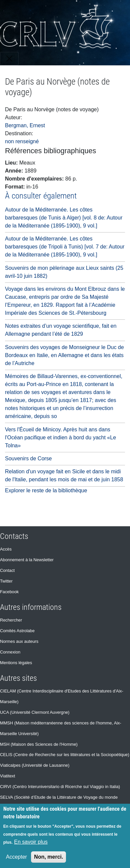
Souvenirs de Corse (28, 458)
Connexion (10, 652)
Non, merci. (48, 857)
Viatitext (7, 776)
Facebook (9, 592)
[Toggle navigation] (9, 59)
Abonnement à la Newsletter (27, 560)
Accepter (16, 857)
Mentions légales (16, 663)
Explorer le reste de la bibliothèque (46, 490)
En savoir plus (31, 842)
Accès (6, 549)
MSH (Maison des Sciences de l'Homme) (39, 744)
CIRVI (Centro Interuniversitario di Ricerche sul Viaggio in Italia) (60, 787)
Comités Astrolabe (17, 631)
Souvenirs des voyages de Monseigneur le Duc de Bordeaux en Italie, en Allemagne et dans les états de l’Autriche (64, 355)
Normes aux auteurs (19, 641)
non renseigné (22, 141)
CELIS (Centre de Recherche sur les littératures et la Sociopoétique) (65, 755)
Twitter (6, 581)
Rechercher (11, 620)
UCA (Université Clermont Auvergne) (35, 712)
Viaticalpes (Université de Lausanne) (35, 765)
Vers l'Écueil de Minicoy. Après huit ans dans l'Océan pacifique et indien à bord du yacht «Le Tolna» (60, 437)
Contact (7, 570)
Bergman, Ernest (25, 125)
